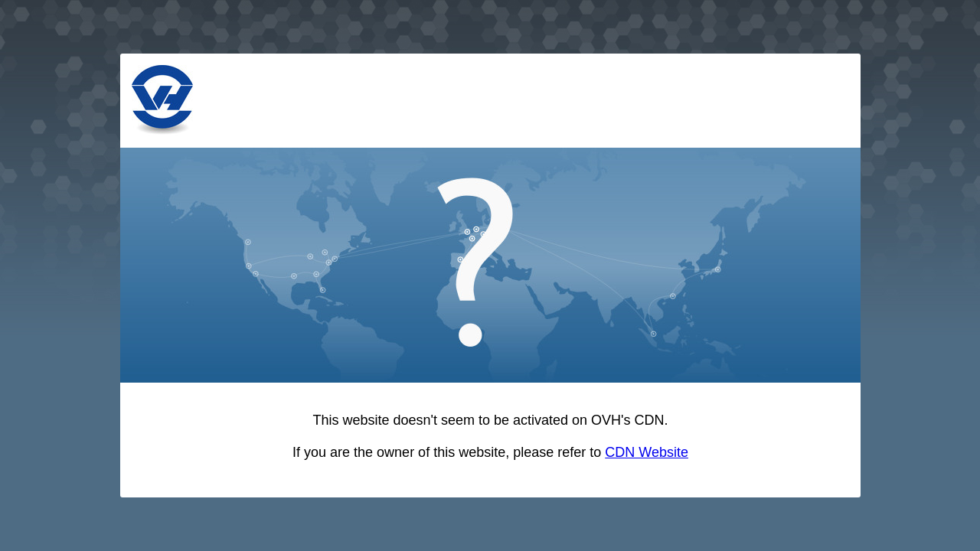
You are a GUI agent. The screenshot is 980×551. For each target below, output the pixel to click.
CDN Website (647, 452)
